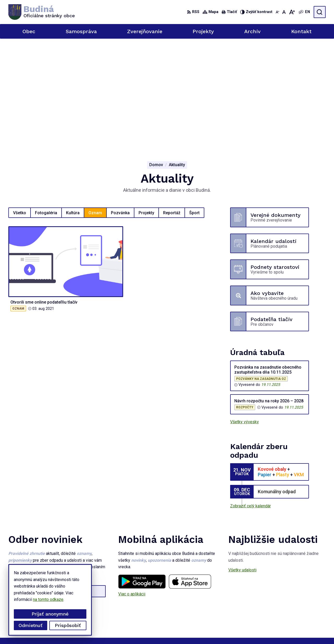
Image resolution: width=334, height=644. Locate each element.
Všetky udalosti (242, 460)
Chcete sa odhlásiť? (26, 509)
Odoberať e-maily (38, 497)
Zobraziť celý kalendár (250, 396)
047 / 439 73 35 (300, 595)
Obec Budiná (248, 630)
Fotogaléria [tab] (46, 103)
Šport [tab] (194, 103)
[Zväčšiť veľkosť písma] (292, 12)
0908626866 (297, 601)
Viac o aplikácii (132, 484)
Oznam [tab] (95, 103)
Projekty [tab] (146, 103)
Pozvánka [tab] (120, 103)
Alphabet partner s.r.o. (182, 630)
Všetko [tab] (20, 103)
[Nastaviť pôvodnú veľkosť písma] (284, 12)
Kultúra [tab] (73, 103)
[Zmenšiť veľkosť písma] (277, 12)
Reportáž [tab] (172, 103)
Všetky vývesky (244, 312)
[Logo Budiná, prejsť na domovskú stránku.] (42, 12)
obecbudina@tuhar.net (306, 606)
